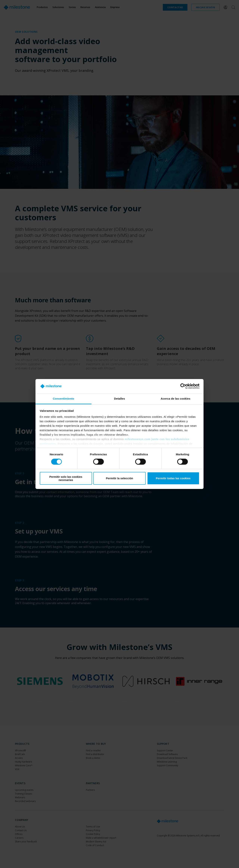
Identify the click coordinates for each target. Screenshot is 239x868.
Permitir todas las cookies (173, 478)
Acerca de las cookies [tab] (176, 399)
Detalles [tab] (119, 399)
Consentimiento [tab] (64, 399)
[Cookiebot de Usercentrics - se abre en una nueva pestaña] (183, 386)
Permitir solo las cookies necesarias (66, 478)
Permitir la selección (119, 478)
